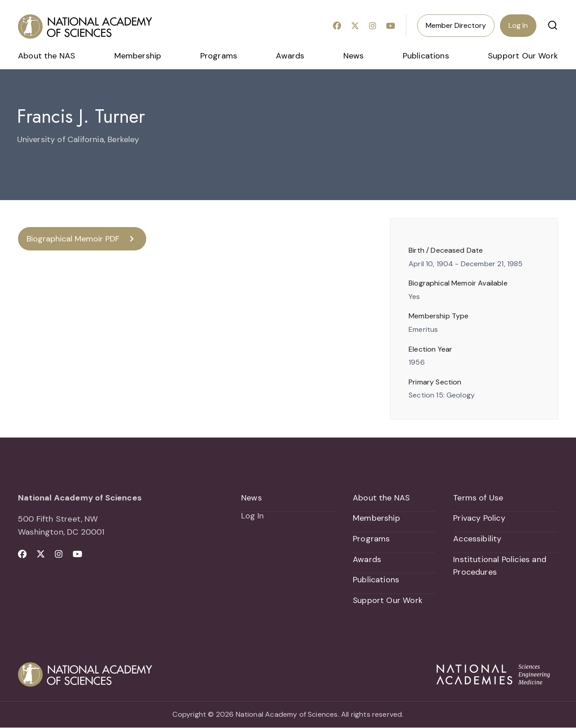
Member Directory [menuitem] (456, 25)
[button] (553, 25)
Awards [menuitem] (290, 56)
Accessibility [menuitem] (477, 539)
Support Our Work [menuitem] (523, 56)
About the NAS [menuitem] (47, 56)
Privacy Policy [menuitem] (479, 518)
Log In (518, 25)
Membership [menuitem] (138, 56)
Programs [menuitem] (219, 56)
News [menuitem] (354, 56)
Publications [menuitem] (426, 56)
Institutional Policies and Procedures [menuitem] (500, 566)
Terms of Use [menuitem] (478, 498)
